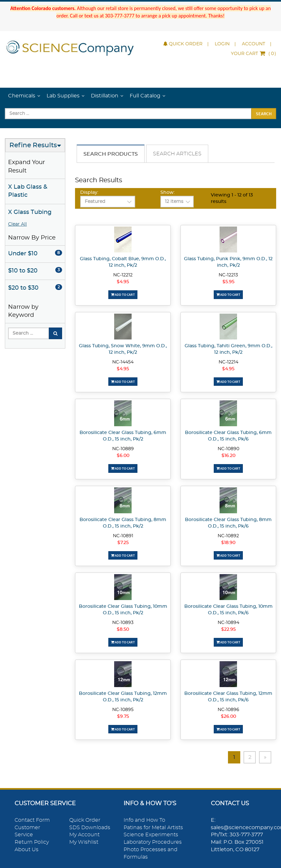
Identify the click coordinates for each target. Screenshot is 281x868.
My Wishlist (84, 842)
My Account (84, 835)
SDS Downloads (90, 828)
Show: (168, 193)
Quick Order (183, 44)
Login (222, 44)
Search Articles (177, 154)
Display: (89, 193)
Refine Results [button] (33, 145)
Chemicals (22, 96)
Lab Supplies (63, 96)
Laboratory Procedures (153, 842)
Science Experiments (151, 835)
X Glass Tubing (30, 212)
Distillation (105, 96)
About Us (27, 850)
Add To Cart (123, 295)
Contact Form (32, 820)
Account (254, 44)
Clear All (17, 224)
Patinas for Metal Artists (153, 828)
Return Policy (32, 842)
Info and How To (144, 820)
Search (264, 114)
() (254, 54)
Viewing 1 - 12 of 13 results (232, 198)
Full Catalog (145, 96)
